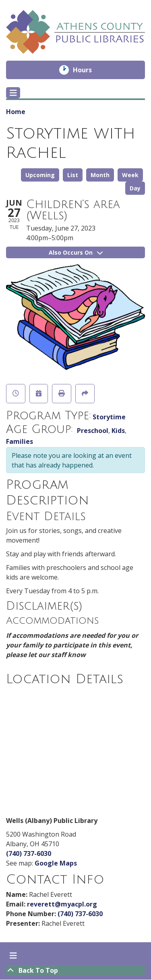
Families (20, 441)
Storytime (109, 417)
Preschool (93, 431)
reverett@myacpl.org (62, 904)
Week (130, 175)
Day (135, 188)
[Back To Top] (75, 970)
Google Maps (56, 863)
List (73, 175)
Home (16, 112)
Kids (118, 431)
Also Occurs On (76, 252)
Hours (88, 70)
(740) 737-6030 (29, 853)
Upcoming (40, 175)
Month (100, 175)
